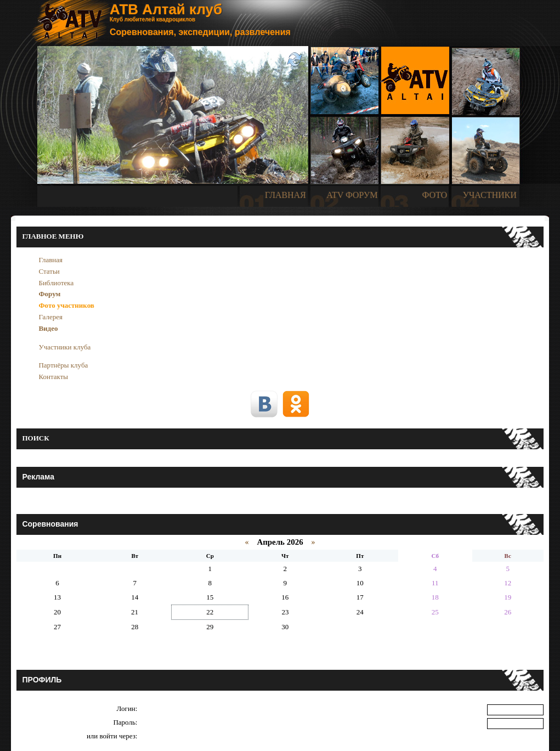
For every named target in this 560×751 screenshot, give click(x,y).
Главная (50, 260)
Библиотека (56, 283)
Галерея (50, 317)
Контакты (53, 377)
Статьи (49, 271)
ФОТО (435, 195)
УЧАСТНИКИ (490, 195)
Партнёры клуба (63, 365)
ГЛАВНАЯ (285, 195)
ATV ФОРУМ (352, 195)
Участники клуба (64, 347)
